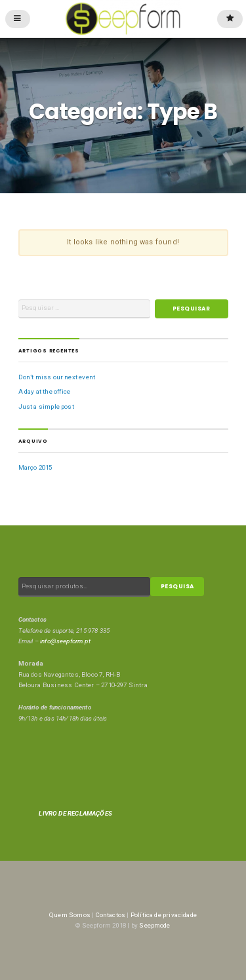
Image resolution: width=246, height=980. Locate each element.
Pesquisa (177, 586)
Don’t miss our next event (57, 377)
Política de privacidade (164, 915)
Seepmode (154, 925)
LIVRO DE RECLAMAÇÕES (75, 813)
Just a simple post (46, 406)
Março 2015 (35, 467)
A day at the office (45, 391)
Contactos (111, 915)
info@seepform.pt (65, 641)
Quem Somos (70, 915)
